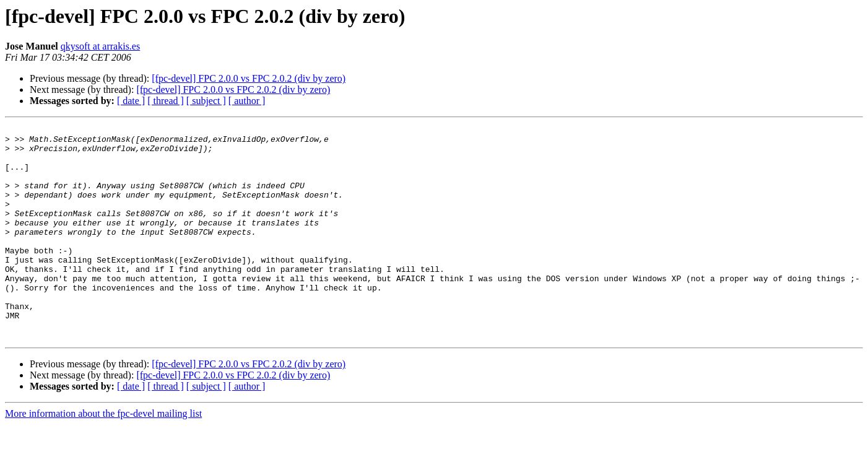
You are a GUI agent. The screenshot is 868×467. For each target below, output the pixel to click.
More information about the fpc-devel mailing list (103, 456)
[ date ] (131, 101)
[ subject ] (206, 101)
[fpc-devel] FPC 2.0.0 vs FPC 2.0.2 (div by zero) (249, 78)
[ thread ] (166, 101)
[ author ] (247, 101)
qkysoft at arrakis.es (100, 46)
